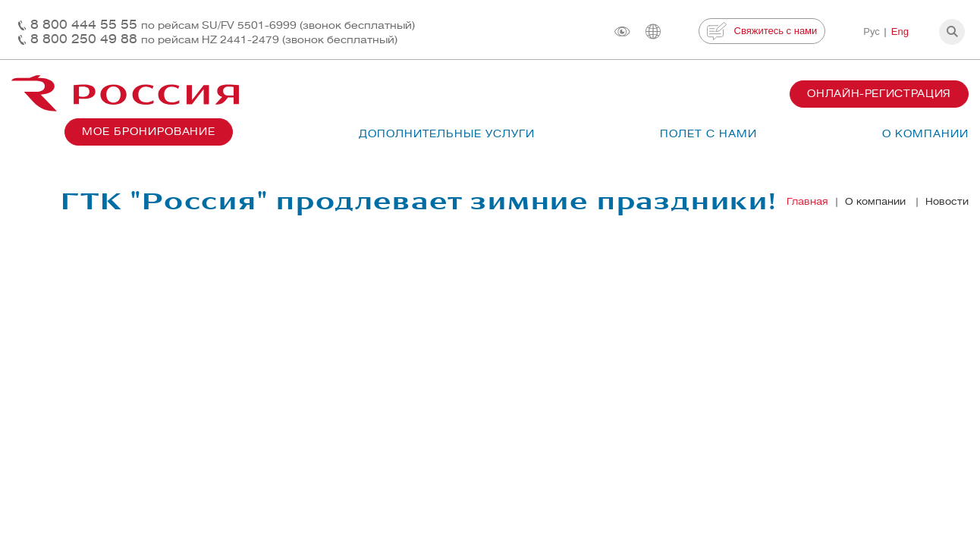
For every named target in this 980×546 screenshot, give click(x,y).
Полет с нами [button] (708, 134)
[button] (952, 32)
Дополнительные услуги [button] (447, 134)
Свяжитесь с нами (762, 31)
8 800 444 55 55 (223, 25)
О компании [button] (925, 134)
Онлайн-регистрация (879, 94)
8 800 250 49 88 (214, 39)
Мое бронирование (149, 132)
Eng (900, 31)
